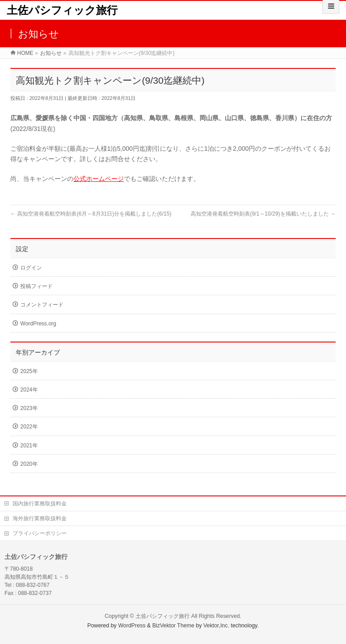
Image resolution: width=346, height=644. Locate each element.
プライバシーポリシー (40, 533)
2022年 (29, 427)
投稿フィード (36, 286)
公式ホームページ (99, 179)
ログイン (31, 268)
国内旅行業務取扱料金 (40, 504)
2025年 (29, 371)
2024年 (29, 390)
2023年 (29, 408)
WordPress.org (38, 324)
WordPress (132, 626)
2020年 (29, 464)
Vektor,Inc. (216, 626)
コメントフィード (42, 305)
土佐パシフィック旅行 (62, 10)
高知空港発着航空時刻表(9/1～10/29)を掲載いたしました (263, 214)
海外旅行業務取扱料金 (40, 518)
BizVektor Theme (173, 626)
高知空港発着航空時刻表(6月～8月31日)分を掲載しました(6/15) (91, 214)
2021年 (29, 446)
